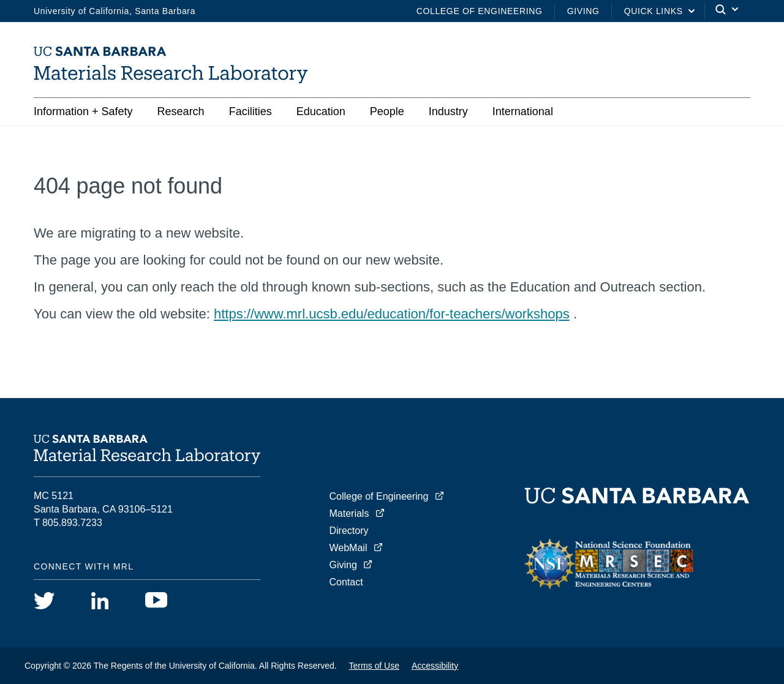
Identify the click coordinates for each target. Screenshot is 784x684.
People (387, 111)
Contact (346, 582)
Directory (349, 531)
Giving (583, 11)
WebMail (349, 548)
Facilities (251, 111)
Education (321, 111)
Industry (448, 111)
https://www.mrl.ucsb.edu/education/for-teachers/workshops (392, 314)
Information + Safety (83, 111)
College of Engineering (480, 11)
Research (181, 111)
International (523, 111)
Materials (349, 513)
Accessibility (435, 666)
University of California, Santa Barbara (115, 11)
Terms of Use (374, 666)
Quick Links (654, 11)
